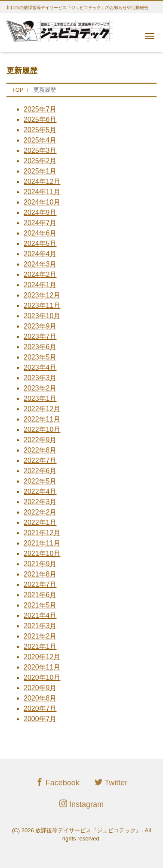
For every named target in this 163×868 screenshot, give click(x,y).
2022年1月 (40, 522)
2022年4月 (40, 491)
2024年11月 (42, 192)
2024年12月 (42, 181)
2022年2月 (40, 512)
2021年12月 (42, 533)
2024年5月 (40, 243)
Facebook (58, 783)
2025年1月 (40, 171)
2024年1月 (40, 285)
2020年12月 (42, 657)
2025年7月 (40, 109)
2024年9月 (40, 212)
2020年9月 (40, 688)
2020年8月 (40, 698)
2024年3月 (40, 264)
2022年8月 (40, 450)
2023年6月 (40, 347)
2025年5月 (40, 130)
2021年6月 (40, 595)
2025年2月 (40, 161)
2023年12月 (42, 295)
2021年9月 (40, 564)
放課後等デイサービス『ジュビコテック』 (88, 830)
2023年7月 (40, 336)
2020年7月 (40, 708)
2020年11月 (42, 667)
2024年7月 (40, 223)
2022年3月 (40, 502)
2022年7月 (40, 460)
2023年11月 (42, 305)
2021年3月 (40, 626)
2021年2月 (40, 636)
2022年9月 (40, 440)
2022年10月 (42, 429)
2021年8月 (40, 574)
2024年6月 (40, 233)
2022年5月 (40, 481)
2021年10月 (42, 553)
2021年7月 (40, 584)
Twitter (111, 783)
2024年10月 (42, 202)
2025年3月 (40, 150)
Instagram (81, 804)
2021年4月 (40, 615)
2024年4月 (40, 254)
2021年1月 (40, 646)
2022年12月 (42, 409)
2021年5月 (40, 605)
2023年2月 (40, 388)
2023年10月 (42, 316)
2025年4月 (40, 140)
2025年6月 (40, 119)
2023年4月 (40, 367)
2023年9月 (40, 326)
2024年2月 (40, 274)
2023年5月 (40, 357)
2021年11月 (42, 543)
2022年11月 (42, 419)
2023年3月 (40, 378)
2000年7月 (40, 719)
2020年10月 (42, 677)
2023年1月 (40, 398)
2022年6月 (40, 471)
